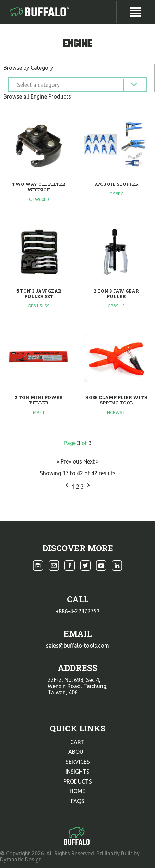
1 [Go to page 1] (74, 487)
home (77, 791)
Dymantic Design (21, 859)
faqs (78, 801)
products (78, 781)
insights (77, 772)
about (78, 752)
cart (77, 742)
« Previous (70, 461)
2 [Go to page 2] (78, 487)
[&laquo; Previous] (67, 487)
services (78, 762)
